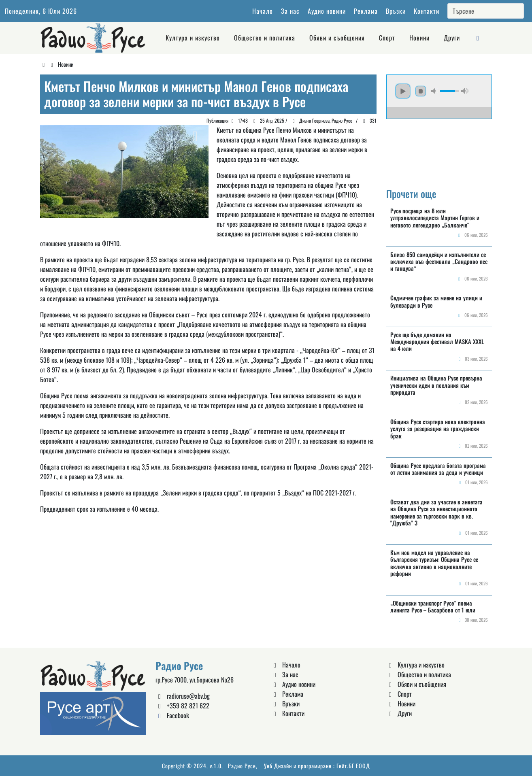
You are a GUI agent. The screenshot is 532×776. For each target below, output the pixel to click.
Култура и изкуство (193, 38)
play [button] (403, 91)
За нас (290, 11)
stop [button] (421, 91)
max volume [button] (465, 91)
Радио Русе (242, 766)
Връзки (396, 11)
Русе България (439, 149)
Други (452, 38)
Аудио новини (327, 11)
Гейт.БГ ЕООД (353, 766)
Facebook (172, 715)
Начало (263, 11)
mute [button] (435, 91)
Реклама (366, 11)
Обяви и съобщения (337, 38)
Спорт (387, 38)
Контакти (427, 11)
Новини (419, 38)
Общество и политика (265, 38)
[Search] (486, 11)
